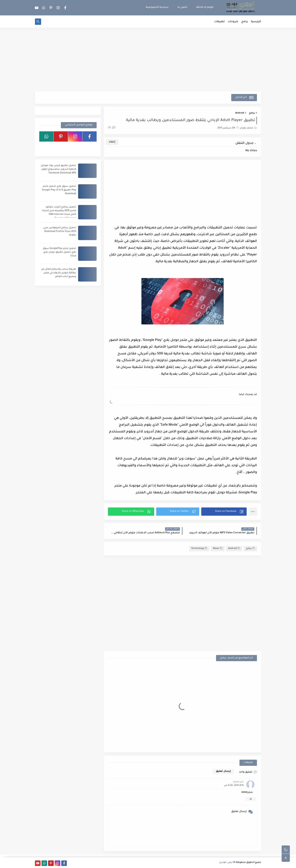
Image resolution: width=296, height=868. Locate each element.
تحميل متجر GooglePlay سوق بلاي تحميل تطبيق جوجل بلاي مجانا (59, 252)
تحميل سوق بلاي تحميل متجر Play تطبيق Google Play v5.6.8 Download (59, 190)
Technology (199, 548)
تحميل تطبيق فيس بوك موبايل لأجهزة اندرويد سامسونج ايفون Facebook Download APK (58, 169)
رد (251, 799)
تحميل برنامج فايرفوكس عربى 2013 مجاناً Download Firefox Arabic (60, 232)
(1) (112, 128)
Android (240, 113)
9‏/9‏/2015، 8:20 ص (234, 786)
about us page (205, 7)
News (218, 548)
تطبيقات (219, 22)
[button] (224, 512)
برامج (245, 22)
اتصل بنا (182, 7)
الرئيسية (256, 22)
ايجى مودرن (226, 863)
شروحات (233, 22)
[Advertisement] (148, 60)
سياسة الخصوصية (157, 7)
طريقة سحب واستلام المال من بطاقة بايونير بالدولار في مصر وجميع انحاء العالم (59, 273)
